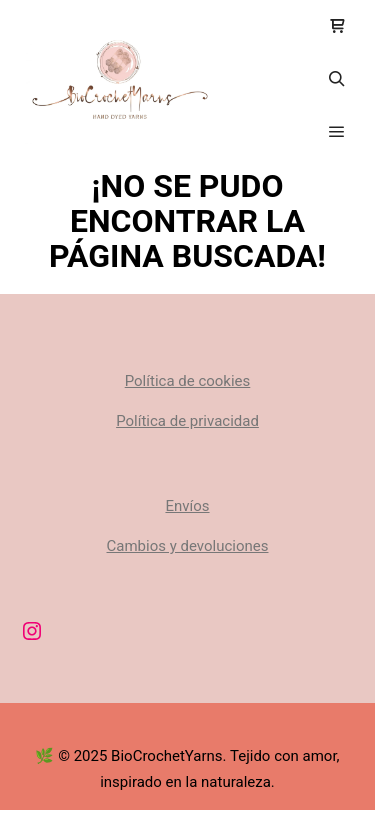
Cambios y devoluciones (188, 546)
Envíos (187, 506)
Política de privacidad (187, 421)
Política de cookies (188, 381)
